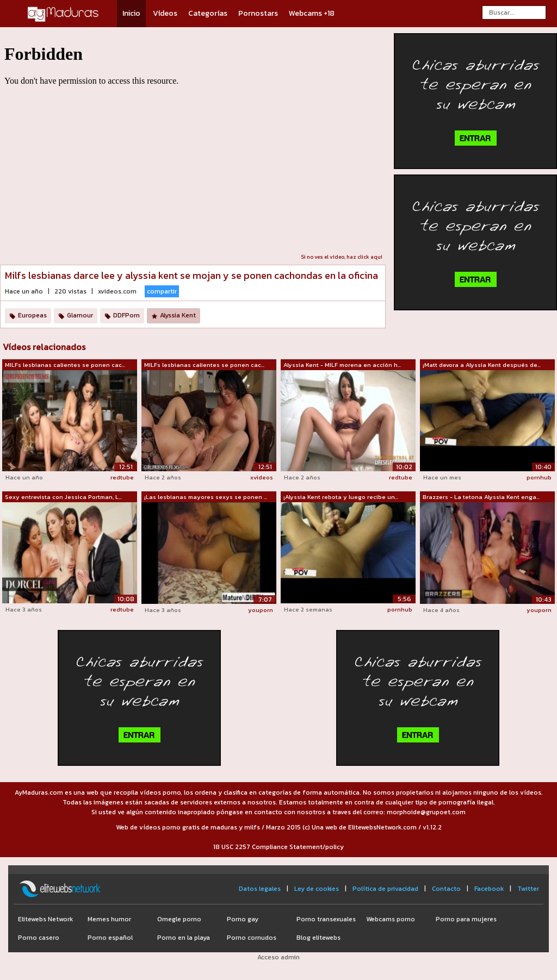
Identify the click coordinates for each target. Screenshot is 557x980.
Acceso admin (278, 957)
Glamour (80, 315)
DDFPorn (126, 315)
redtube (122, 477)
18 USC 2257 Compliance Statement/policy (278, 847)
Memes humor (109, 919)
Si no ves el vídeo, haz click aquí (342, 257)
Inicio (131, 13)
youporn (261, 610)
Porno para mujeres (466, 919)
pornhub (539, 477)
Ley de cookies (317, 889)
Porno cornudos (252, 938)
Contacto (446, 889)
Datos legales (260, 889)
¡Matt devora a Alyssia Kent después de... (482, 365)
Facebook (489, 889)
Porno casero (39, 938)
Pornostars (258, 13)
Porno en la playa (184, 938)
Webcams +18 (312, 13)
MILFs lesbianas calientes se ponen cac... (65, 365)
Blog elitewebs (318, 938)
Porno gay (243, 919)
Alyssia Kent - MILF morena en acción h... (342, 365)
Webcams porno (391, 919)
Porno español (110, 938)
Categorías (208, 13)
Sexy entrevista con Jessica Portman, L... (63, 497)
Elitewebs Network (45, 919)
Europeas (32, 315)
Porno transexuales (326, 919)
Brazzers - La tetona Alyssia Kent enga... (481, 497)
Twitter (528, 889)
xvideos (262, 477)
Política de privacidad (385, 889)
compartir (162, 291)
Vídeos (165, 13)
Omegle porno (179, 919)
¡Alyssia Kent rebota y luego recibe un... (341, 497)
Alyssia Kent (178, 315)
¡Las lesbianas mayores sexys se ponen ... (206, 497)
